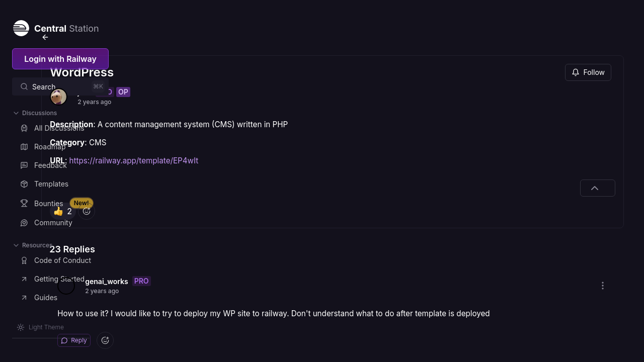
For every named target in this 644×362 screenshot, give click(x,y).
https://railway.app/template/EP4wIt (221, 136)
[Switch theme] (40, 327)
